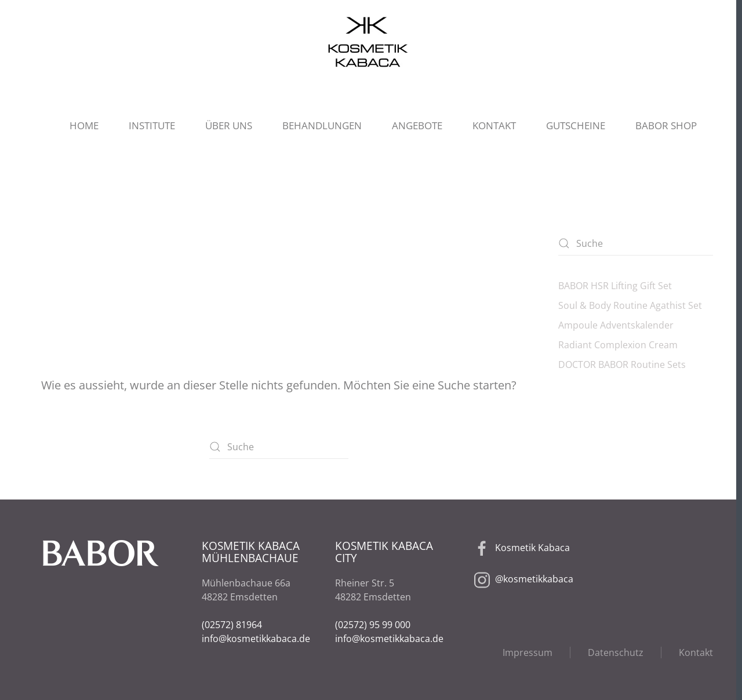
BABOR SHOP (666, 125)
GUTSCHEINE (576, 125)
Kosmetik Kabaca (532, 548)
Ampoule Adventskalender (616, 325)
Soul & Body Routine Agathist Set (630, 305)
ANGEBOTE (417, 125)
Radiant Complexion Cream (618, 345)
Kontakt (696, 652)
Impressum (528, 652)
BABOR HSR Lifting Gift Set (615, 286)
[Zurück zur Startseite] (368, 42)
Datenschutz (616, 652)
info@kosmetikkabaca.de (256, 639)
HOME (84, 125)
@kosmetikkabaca (534, 579)
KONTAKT (494, 125)
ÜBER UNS (229, 125)
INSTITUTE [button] (152, 125)
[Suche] (279, 447)
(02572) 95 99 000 (373, 625)
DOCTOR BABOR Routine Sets (622, 364)
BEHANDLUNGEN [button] (322, 125)
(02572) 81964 (232, 625)
